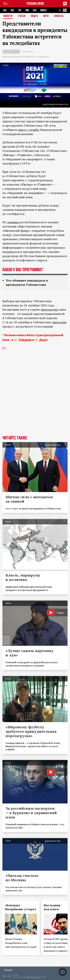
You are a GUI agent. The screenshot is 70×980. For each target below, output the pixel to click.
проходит (59, 322)
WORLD (43, 10)
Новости (8, 16)
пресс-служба (29, 130)
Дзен (43, 340)
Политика (28, 52)
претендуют (50, 310)
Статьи (22, 16)
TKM (27, 10)
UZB (35, 10)
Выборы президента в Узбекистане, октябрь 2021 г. (26, 57)
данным (13, 222)
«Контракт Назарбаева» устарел (21, 907)
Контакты (8, 970)
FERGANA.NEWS (35, 4)
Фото (46, 16)
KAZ (5, 10)
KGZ (12, 10)
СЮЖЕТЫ (59, 16)
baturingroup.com (34, 977)
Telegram (25, 340)
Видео (34, 16)
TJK (20, 10)
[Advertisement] (35, 398)
